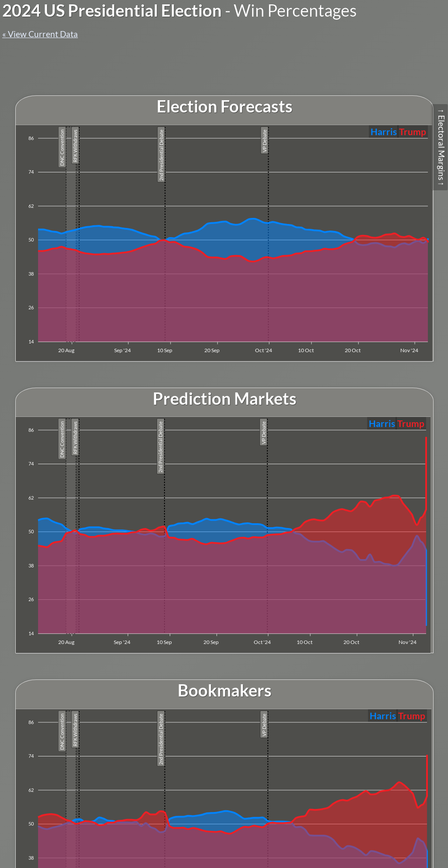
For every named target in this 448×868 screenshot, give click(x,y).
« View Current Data (40, 34)
